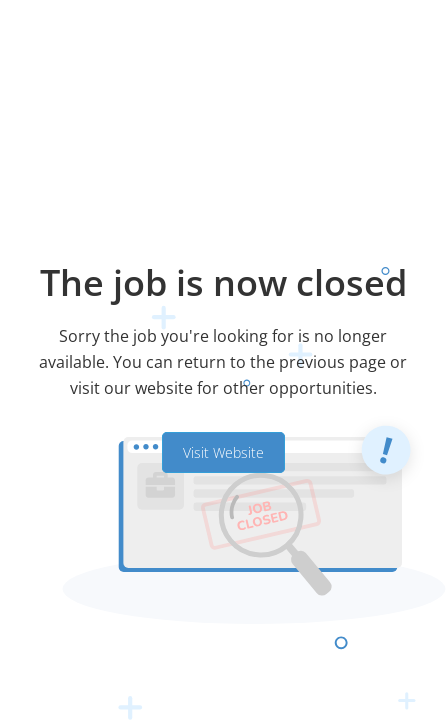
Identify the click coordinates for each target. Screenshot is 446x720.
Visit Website (223, 452)
